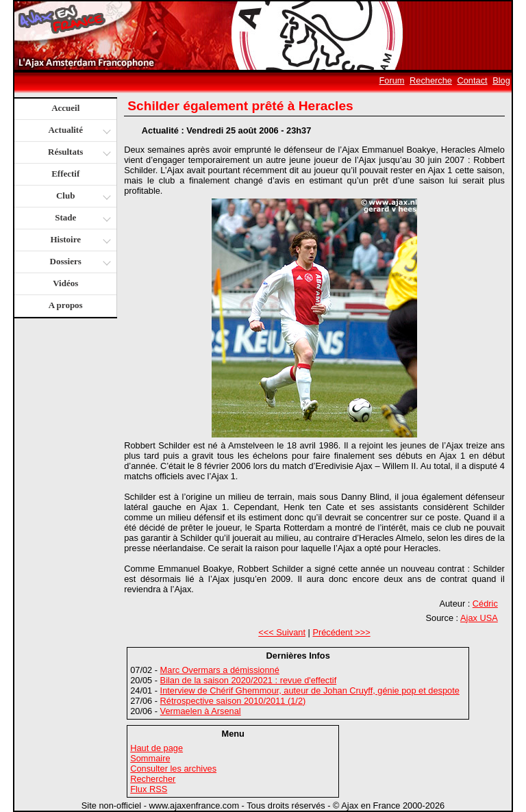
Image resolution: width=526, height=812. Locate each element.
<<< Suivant (282, 632)
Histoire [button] (79, 241)
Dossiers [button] (79, 263)
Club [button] (82, 197)
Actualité (78, 131)
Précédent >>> (341, 632)
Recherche (431, 80)
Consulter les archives (173, 769)
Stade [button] (81, 219)
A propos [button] (66, 305)
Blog (501, 80)
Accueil (65, 108)
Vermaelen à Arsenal (201, 711)
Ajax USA (479, 618)
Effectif (65, 174)
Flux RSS (149, 789)
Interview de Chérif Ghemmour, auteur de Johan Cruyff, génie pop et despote (310, 690)
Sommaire (150, 758)
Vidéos (65, 283)
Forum (392, 80)
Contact (473, 80)
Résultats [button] (78, 153)
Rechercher (153, 779)
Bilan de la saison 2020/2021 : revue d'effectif (249, 680)
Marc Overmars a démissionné (220, 670)
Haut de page (156, 748)
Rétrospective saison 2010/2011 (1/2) (233, 701)
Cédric (485, 604)
